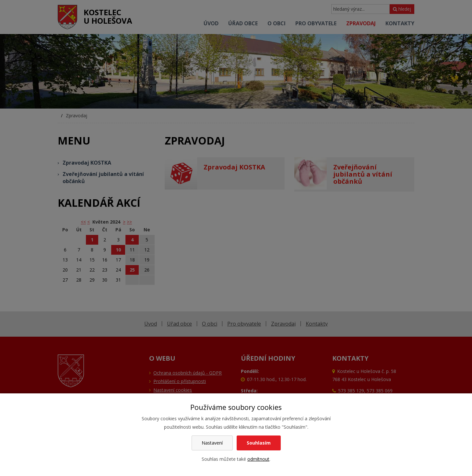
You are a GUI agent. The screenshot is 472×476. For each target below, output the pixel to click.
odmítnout (258, 459)
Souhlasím (259, 443)
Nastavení (212, 443)
